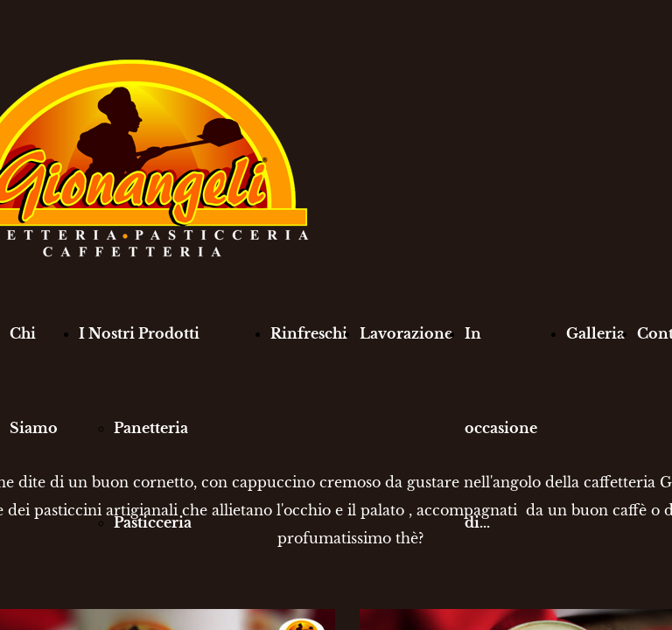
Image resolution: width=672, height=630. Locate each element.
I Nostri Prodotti (139, 333)
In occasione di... (501, 428)
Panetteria (151, 428)
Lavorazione (406, 333)
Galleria (595, 333)
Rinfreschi (309, 333)
